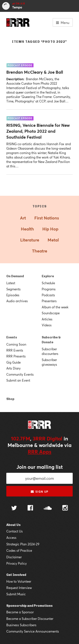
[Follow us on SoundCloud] (48, 508)
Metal (53, 240)
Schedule (48, 283)
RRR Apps (40, 452)
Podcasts (48, 295)
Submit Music (16, 594)
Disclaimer (14, 557)
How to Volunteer (19, 581)
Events (12, 337)
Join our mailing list (40, 467)
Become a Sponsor (20, 612)
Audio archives (17, 301)
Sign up (39, 492)
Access (11, 538)
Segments (13, 289)
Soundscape (51, 313)
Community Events (20, 374)
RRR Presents (16, 356)
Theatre (40, 251)
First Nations (47, 218)
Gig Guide (13, 362)
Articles (47, 319)
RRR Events (15, 350)
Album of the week (55, 307)
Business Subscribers (21, 625)
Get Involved (16, 575)
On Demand (15, 276)
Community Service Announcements (33, 631)
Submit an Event (18, 380)
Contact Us (15, 531)
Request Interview (19, 588)
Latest (11, 283)
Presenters (49, 301)
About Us (13, 525)
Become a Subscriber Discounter (30, 619)
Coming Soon (16, 344)
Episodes (13, 295)
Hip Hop (50, 229)
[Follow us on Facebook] (30, 508)
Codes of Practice (19, 550)
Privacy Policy (17, 563)
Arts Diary (13, 368)
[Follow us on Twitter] (14, 508)
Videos (47, 325)
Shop (10, 399)
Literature (30, 240)
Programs (49, 289)
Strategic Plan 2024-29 (23, 544)
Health (27, 229)
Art (23, 218)
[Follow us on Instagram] (65, 508)
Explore (48, 276)
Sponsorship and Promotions (29, 606)
